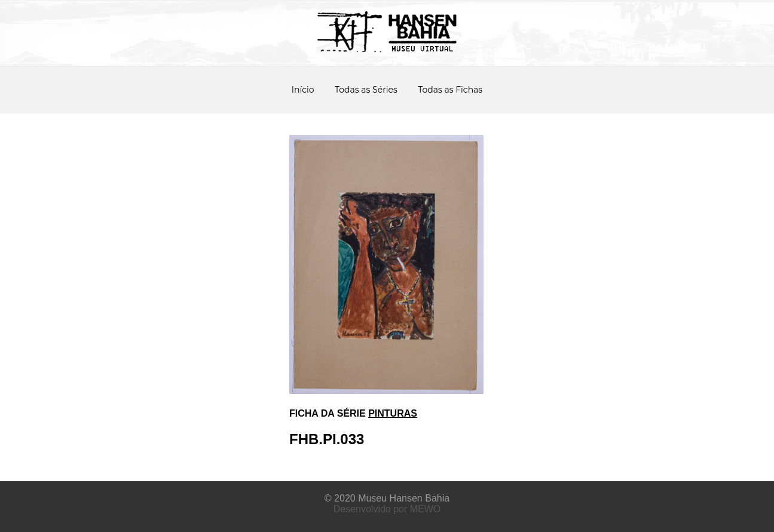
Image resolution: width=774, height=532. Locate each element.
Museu (372, 498)
